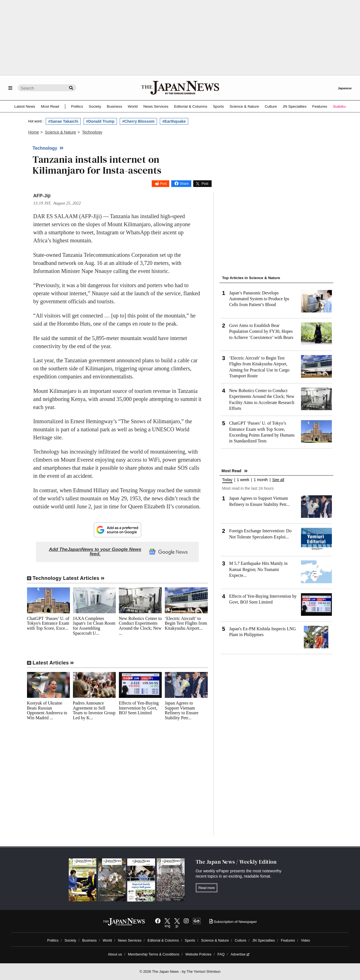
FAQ (221, 954)
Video (306, 940)
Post (163, 184)
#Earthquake (174, 121)
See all (278, 480)
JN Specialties (295, 106)
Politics (77, 106)
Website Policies (199, 954)
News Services (156, 106)
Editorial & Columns (191, 106)
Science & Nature (244, 106)
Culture (271, 106)
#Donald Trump (100, 121)
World (133, 106)
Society (95, 106)
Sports (218, 106)
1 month (261, 480)
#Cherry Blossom (138, 121)
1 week (243, 480)
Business (115, 106)
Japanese (345, 88)
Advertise (240, 954)
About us (115, 954)
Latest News (25, 106)
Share (184, 184)
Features (320, 106)
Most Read (50, 106)
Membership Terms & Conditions (154, 954)
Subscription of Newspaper (233, 922)
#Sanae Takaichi (63, 121)
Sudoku (339, 106)
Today (227, 480)
